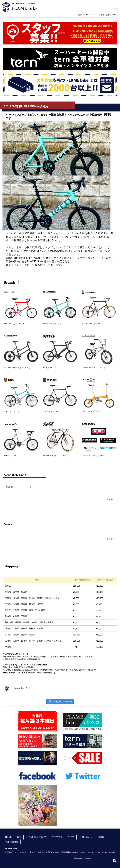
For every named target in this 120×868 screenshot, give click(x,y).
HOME (8, 837)
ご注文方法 (57, 837)
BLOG (101, 837)
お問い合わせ (86, 837)
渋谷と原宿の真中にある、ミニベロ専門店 (24, 4)
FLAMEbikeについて (36, 837)
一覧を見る (109, 499)
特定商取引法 (12, 842)
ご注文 (71, 837)
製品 (19, 837)
